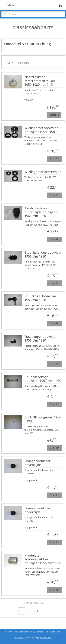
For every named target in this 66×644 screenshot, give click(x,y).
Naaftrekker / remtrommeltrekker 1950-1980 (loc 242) (40, 81)
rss (47, 632)
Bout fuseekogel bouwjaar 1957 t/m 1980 (43, 379)
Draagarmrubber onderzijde (37, 510)
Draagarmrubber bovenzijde (37, 463)
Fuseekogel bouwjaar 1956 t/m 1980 (41, 339)
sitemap (39, 632)
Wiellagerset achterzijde (43, 172)
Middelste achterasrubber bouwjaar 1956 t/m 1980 (43, 559)
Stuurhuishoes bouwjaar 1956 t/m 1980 (43, 254)
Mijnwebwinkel (44, 638)
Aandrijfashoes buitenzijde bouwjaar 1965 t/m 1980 (41, 212)
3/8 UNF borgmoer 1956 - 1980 (43, 419)
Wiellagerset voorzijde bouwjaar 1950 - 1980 (41, 130)
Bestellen (54, 115)
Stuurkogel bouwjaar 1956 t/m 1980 (40, 298)
